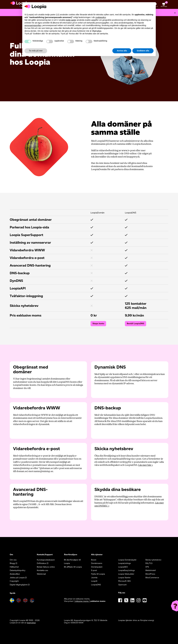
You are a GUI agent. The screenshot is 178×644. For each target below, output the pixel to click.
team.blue (31, 623)
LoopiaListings (125, 563)
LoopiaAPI (18, 288)
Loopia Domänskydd (127, 560)
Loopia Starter (124, 578)
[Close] (175, 13)
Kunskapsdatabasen (46, 560)
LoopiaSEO (123, 567)
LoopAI (94, 581)
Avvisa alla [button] (122, 51)
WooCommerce (152, 578)
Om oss (13, 560)
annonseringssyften (33, 25)
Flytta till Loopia (98, 574)
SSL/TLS (149, 563)
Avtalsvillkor (15, 574)
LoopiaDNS (96, 585)
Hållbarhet (14, 567)
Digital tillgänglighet (19, 585)
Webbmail (41, 574)
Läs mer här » (146, 465)
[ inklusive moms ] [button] (82, 601)
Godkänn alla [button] (143, 51)
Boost (94, 560)
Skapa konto (98, 324)
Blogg (12, 563)
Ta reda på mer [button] (36, 51)
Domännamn (97, 563)
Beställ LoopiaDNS (136, 324)
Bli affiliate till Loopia (73, 567)
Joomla (94, 578)
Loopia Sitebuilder (126, 574)
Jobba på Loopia (17, 578)
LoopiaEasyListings (127, 570)
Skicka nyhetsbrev (153, 560)
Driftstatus (42, 563)
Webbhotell (150, 570)
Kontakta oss (42, 570)
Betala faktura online (46, 567)
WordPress (150, 574)
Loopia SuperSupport (26, 235)
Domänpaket (97, 567)
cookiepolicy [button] (101, 17)
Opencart (122, 585)
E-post (94, 570)
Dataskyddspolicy (18, 570)
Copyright (14, 581)
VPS (147, 567)
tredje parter (71, 20)
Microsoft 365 (124, 581)
